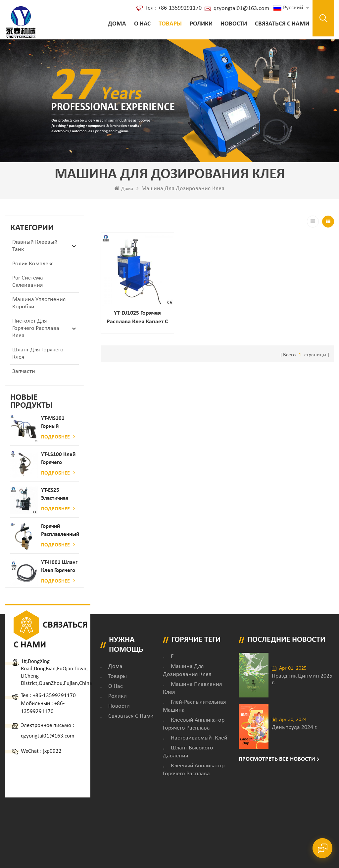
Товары (170, 24)
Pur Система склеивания (28, 282)
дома (115, 679)
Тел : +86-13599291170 (173, 8)
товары (118, 689)
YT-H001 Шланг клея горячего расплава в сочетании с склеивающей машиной (59, 574)
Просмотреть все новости (277, 771)
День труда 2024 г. (295, 739)
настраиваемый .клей (199, 750)
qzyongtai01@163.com (241, 8)
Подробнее (58, 444)
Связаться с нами (282, 24)
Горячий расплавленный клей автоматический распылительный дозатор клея (60, 538)
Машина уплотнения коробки (39, 303)
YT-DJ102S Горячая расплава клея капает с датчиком (137, 318)
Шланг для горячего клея (38, 354)
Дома (117, 24)
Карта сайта (247, 823)
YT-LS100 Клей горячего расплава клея (59, 466)
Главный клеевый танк (35, 246)
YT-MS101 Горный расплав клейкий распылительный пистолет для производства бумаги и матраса (60, 430)
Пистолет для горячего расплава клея (36, 328)
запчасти (24, 371)
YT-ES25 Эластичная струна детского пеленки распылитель (57, 502)
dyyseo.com (97, 831)
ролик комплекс (33, 264)
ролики (201, 24)
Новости (234, 24)
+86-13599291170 (54, 708)
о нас (142, 24)
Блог (221, 823)
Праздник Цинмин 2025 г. (302, 691)
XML (272, 823)
